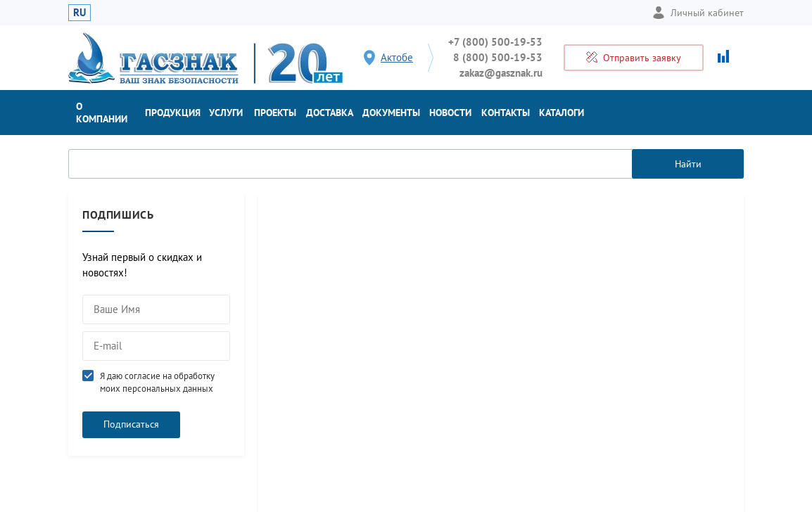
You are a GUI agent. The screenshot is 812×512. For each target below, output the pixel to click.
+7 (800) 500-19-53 (495, 42)
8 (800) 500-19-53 (498, 57)
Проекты (275, 113)
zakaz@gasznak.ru (501, 73)
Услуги (226, 113)
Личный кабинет (698, 13)
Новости (450, 113)
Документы (391, 113)
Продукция (173, 113)
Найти (688, 164)
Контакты (506, 113)
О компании (102, 113)
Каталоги (562, 113)
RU (80, 12)
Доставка (330, 113)
